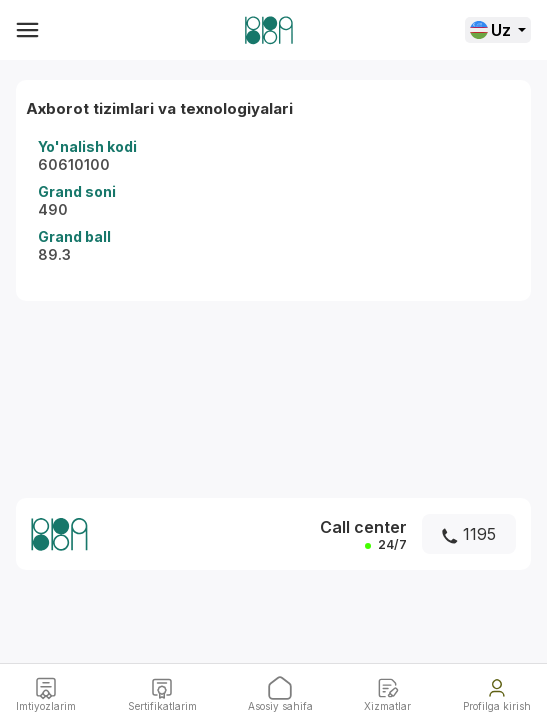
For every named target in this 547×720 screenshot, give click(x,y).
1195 (469, 534)
